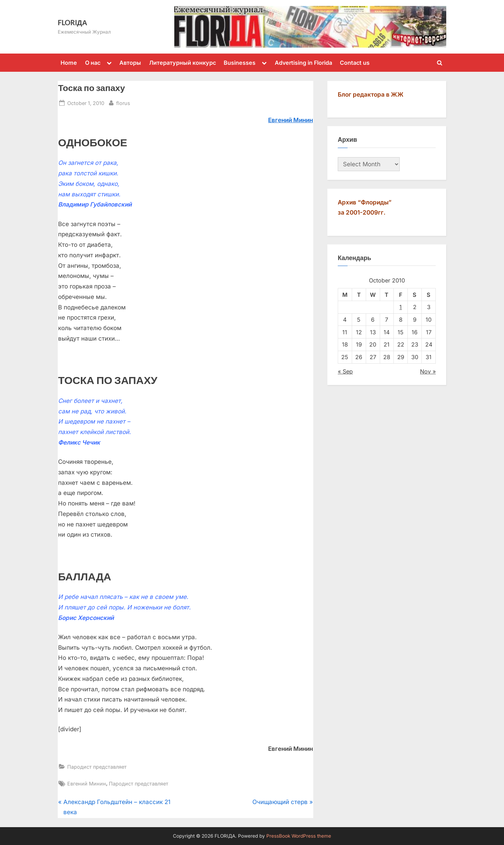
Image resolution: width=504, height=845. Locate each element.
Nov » (428, 371)
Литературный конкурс (183, 63)
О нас (93, 63)
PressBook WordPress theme (299, 836)
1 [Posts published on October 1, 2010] (401, 307)
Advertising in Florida (303, 63)
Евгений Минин (87, 784)
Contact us (355, 63)
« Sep (345, 371)
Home (69, 63)
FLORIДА (72, 22)
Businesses (240, 63)
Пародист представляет (97, 767)
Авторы (130, 63)
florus (123, 102)
